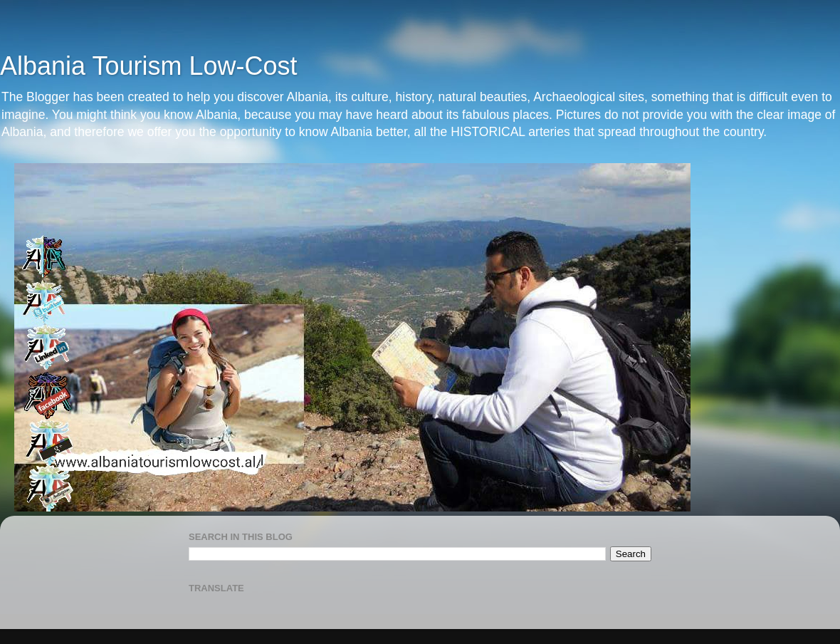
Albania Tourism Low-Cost (149, 66)
